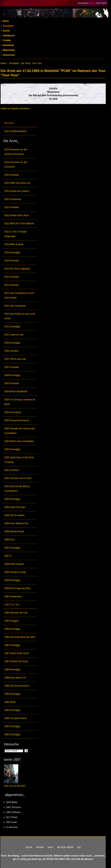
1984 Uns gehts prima (15, 718)
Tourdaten (8, 26)
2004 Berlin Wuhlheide (16, 391)
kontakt (40, 847)
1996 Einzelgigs (12, 580)
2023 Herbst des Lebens (17, 191)
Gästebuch (8, 36)
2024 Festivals (12, 175)
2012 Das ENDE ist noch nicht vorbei (20, 316)
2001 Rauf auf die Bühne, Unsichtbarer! (17, 489)
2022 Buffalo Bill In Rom (16, 215)
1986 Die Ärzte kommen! (17, 686)
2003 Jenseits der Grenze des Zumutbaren (19, 431)
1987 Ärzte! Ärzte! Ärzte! (17, 653)
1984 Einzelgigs (12, 710)
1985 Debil (10, 702)
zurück (29, 847)
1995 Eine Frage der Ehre (17, 588)
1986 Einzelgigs (12, 670)
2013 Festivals (12, 277)
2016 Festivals (12, 261)
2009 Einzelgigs (12, 343)
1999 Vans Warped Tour (16, 523)
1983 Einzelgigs (12, 726)
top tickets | (84, 3)
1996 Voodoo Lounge (15, 572)
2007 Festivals (12, 367)
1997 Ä (8, 556)
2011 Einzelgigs (12, 327)
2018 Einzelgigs (12, 252)
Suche (6, 31)
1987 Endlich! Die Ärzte (16, 661)
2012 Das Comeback (15, 306)
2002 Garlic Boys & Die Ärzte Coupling (19, 460)
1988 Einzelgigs (12, 629)
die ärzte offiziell (65, 847)
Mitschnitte (9, 50)
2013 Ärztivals (11, 285)
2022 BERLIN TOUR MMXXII (19, 224)
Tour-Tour (37, 63)
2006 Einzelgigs (12, 375)
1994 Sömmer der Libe (16, 613)
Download (8, 45)
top (79, 847)
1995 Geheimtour (13, 596)
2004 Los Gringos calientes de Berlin (20, 402)
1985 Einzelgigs (12, 694)
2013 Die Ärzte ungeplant (17, 269)
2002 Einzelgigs (12, 449)
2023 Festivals (12, 207)
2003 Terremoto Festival (16, 420)
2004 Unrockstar (13, 412)
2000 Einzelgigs (12, 499)
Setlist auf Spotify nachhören (15, 108)
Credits (7, 40)
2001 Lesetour (12, 470)
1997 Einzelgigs (12, 548)
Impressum (9, 55)
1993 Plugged (11, 621)
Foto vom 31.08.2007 (15, 786)
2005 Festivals (12, 383)
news (50, 847)
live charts (102, 3)
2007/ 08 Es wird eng (15, 359)
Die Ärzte (9, 123)
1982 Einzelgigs (12, 734)
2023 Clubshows (13, 199)
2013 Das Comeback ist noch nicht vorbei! (19, 295)
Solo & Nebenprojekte (15, 131)
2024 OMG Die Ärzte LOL (17, 183)
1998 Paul (9, 540)
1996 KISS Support (14, 564)
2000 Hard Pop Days (15, 507)
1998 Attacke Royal (14, 531)
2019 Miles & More (14, 244)
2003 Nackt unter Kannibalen (19, 441)
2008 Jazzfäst (11, 351)
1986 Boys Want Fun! (15, 678)
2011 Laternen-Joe (14, 335)
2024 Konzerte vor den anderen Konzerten (16, 152)
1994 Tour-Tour (12, 605)
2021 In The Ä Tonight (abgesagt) (15, 234)
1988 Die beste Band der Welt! (20, 637)
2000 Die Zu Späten (14, 515)
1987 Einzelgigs (12, 645)
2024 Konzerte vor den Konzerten (16, 164)
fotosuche (11, 744)
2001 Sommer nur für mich (18, 478)
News (6, 21)
